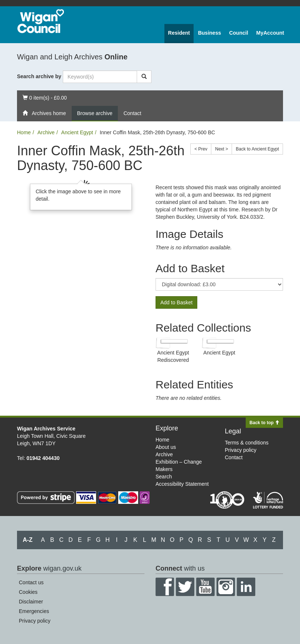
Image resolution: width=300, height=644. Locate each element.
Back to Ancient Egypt (257, 149)
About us (166, 447)
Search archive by (39, 76)
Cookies (28, 592)
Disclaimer (31, 602)
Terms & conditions (247, 443)
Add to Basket (176, 302)
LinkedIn (246, 587)
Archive (46, 132)
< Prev (201, 149)
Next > (221, 149)
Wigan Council (41, 21)
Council (238, 33)
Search (164, 477)
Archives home (44, 113)
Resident (179, 33)
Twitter (185, 587)
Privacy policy (241, 450)
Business (209, 33)
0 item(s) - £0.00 (45, 97)
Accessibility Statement (182, 484)
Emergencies (34, 611)
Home (24, 132)
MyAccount (270, 33)
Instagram (226, 587)
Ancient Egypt (77, 132)
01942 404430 (43, 458)
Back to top (264, 423)
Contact (132, 113)
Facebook (165, 587)
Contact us (31, 582)
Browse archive (95, 113)
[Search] (144, 77)
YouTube (205, 587)
